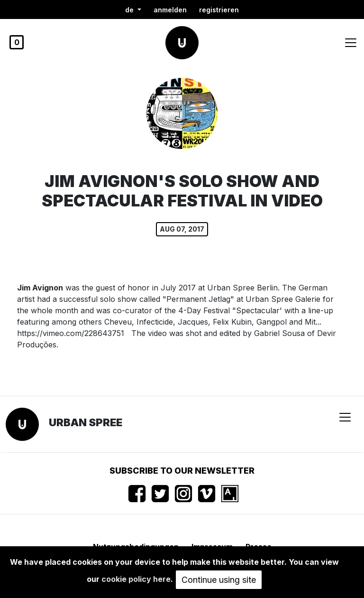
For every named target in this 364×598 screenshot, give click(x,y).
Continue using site (219, 580)
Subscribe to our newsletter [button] (182, 471)
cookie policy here (136, 579)
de (130, 10)
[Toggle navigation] (351, 43)
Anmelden (170, 10)
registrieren (219, 10)
